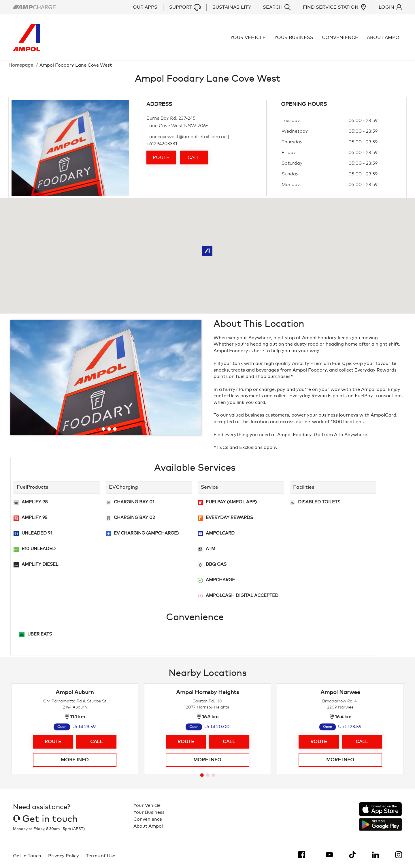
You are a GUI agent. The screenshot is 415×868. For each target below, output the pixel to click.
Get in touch (45, 820)
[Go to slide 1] (97, 430)
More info (75, 761)
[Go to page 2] (208, 776)
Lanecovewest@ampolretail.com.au (186, 138)
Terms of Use (101, 857)
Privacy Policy (64, 857)
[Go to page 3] (214, 776)
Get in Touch (27, 857)
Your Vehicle (248, 38)
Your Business (294, 38)
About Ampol (385, 38)
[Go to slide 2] (103, 430)
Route (161, 159)
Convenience (340, 38)
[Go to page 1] (202, 776)
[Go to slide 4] (115, 430)
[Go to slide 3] (109, 430)
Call (194, 159)
